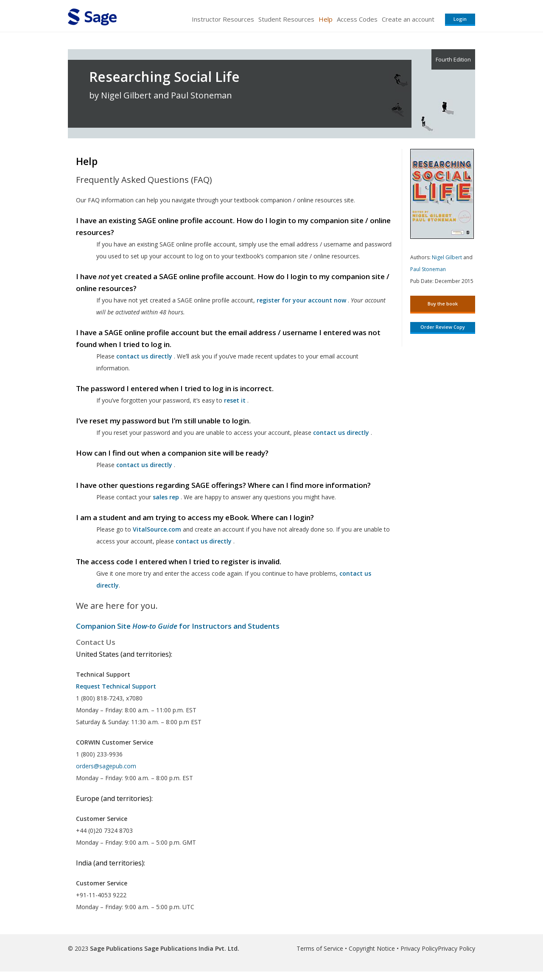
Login (460, 19)
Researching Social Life (164, 77)
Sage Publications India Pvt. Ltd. (191, 948)
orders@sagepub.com (106, 766)
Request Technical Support (116, 686)
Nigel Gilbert (447, 257)
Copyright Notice (372, 948)
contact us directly (204, 541)
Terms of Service (320, 948)
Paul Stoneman (428, 269)
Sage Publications (116, 948)
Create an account (408, 19)
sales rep (166, 497)
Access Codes (357, 19)
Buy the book (443, 304)
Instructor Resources (223, 19)
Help (326, 19)
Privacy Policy (419, 948)
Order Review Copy (443, 327)
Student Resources (286, 19)
